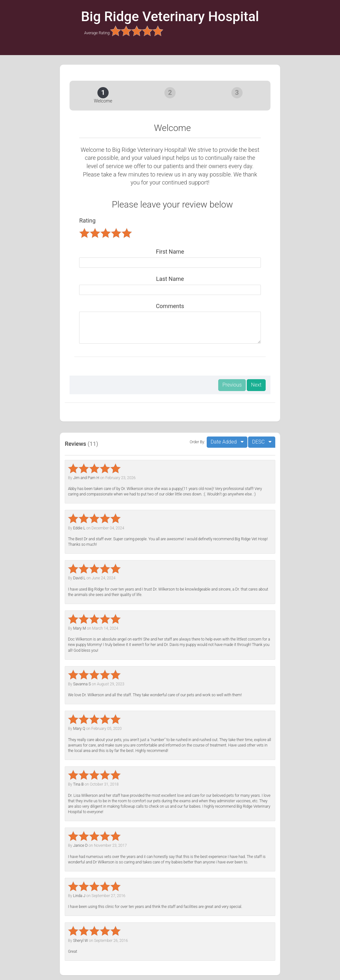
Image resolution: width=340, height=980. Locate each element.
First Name (170, 252)
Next (256, 385)
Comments (170, 306)
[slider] (137, 31)
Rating (87, 220)
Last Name (170, 279)
